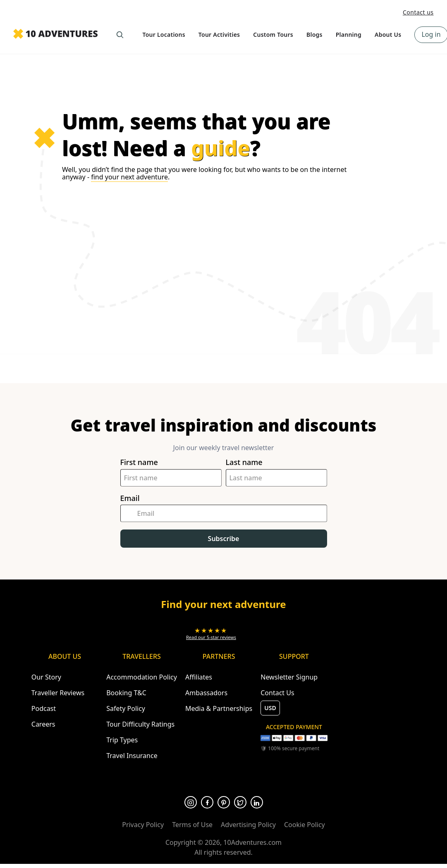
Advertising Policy (248, 825)
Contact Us (277, 693)
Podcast (44, 708)
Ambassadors (206, 693)
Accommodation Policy (142, 677)
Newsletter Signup (289, 677)
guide (221, 148)
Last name (244, 462)
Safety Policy (126, 708)
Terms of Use (192, 825)
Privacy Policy (143, 825)
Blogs (314, 35)
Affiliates (199, 677)
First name (139, 462)
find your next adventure (129, 177)
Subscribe (224, 539)
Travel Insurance (132, 756)
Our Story (46, 677)
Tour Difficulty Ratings (140, 724)
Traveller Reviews (58, 693)
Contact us (418, 12)
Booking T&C (126, 693)
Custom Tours (273, 35)
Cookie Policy (305, 825)
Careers (43, 724)
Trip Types (122, 740)
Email (130, 498)
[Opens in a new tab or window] (211, 633)
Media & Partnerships (219, 708)
